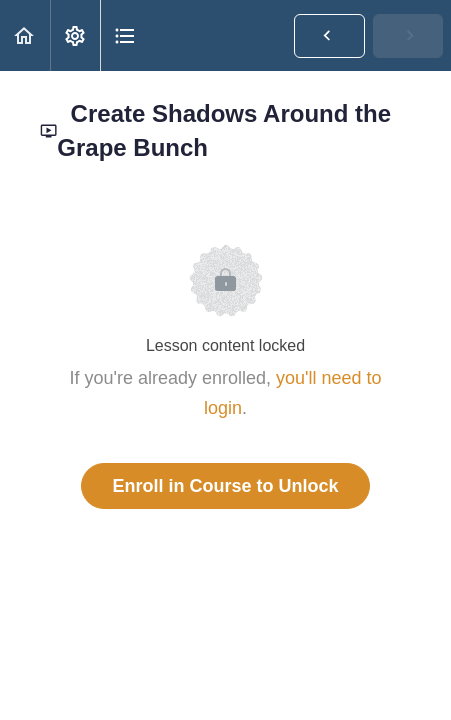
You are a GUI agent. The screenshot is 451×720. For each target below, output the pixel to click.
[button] (25, 35)
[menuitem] (75, 35)
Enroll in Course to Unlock (225, 486)
